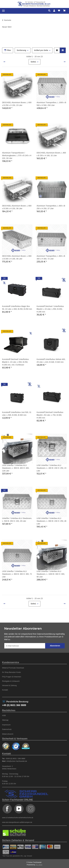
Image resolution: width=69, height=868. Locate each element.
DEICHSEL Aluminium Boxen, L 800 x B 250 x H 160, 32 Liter (51, 154)
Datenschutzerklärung (46, 634)
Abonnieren (55, 646)
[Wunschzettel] (59, 11)
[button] (50, 11)
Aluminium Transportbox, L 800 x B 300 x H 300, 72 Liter (51, 257)
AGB (4, 715)
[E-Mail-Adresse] (25, 646)
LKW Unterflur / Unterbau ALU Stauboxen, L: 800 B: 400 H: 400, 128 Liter (16, 468)
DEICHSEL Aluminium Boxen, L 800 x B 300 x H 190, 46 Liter (17, 257)
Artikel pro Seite (41, 50)
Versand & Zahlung (9, 685)
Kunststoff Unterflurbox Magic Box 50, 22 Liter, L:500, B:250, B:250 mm (17, 308)
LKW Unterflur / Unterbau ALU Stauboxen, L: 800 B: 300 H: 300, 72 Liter (17, 574)
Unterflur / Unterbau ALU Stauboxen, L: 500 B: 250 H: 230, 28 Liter (17, 520)
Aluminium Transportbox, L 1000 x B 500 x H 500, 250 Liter (51, 104)
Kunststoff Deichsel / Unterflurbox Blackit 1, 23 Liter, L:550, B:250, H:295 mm (50, 309)
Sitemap (5, 720)
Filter (8, 50)
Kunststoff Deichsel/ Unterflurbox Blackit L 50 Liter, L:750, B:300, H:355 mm (50, 415)
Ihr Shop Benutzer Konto (11, 672)
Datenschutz (7, 729)
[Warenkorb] (64, 11)
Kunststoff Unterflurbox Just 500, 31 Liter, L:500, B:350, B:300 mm (17, 414)
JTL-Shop (39, 865)
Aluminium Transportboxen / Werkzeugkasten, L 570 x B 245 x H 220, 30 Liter (17, 155)
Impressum (6, 725)
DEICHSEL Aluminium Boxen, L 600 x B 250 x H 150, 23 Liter (17, 104)
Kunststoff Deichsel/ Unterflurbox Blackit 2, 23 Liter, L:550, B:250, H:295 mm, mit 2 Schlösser (15, 362)
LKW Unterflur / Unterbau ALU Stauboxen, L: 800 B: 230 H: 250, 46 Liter (51, 521)
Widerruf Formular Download (13, 668)
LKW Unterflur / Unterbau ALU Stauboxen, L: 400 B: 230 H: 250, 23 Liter (51, 468)
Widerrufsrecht (8, 734)
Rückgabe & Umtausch (11, 681)
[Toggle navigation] (3, 11)
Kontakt (5, 690)
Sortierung (21, 50)
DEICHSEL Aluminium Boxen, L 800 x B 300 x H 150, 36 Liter (17, 207)
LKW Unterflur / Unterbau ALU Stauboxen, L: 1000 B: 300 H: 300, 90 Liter (51, 574)
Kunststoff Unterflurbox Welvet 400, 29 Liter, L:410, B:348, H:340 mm (51, 361)
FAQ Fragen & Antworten (12, 677)
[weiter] (65, 62)
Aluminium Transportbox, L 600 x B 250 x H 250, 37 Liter (51, 207)
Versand (29, 856)
